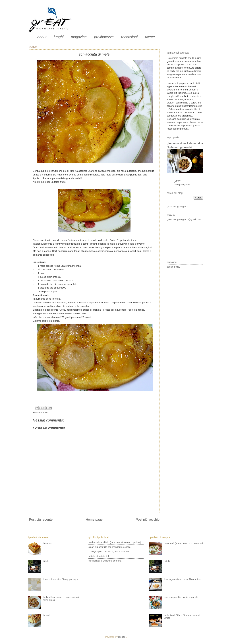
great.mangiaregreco (178, 206)
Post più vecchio (148, 520)
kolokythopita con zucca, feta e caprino (109, 551)
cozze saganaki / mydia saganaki (181, 597)
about (42, 37)
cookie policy (173, 267)
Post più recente (41, 520)
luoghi (59, 37)
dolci (45, 413)
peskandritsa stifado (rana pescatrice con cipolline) (115, 542)
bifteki (46, 561)
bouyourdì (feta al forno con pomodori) (184, 543)
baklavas (48, 543)
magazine (79, 37)
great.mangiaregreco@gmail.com (184, 219)
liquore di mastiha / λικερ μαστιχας (61, 579)
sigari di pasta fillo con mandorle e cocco (109, 547)
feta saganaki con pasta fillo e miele (182, 579)
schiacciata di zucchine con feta (105, 561)
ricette (150, 37)
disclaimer (172, 262)
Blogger (122, 637)
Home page (94, 520)
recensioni (129, 37)
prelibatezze (104, 37)
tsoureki (47, 615)
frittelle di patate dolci (99, 556)
